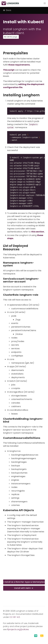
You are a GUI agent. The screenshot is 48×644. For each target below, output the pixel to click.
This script (9, 70)
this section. (38, 232)
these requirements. (19, 65)
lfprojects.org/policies (18, 629)
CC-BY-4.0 (15, 617)
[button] (45, 3)
